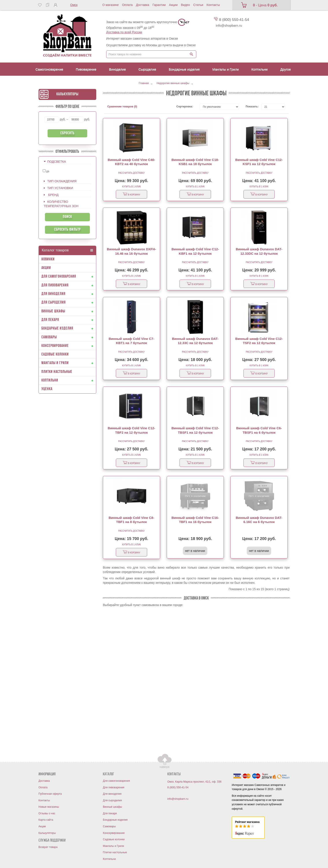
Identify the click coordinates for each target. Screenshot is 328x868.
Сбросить (67, 133)
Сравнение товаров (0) (122, 107)
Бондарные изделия (115, 820)
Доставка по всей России (124, 32)
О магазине (111, 5)
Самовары (109, 826)
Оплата (127, 5)
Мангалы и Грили (113, 846)
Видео (185, 5)
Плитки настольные (115, 852)
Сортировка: (185, 107)
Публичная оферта (50, 794)
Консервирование (114, 833)
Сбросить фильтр (67, 230)
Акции (173, 5)
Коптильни (109, 859)
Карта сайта (46, 820)
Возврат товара (48, 847)
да (46, 171)
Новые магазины (49, 807)
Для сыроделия (112, 800)
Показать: (250, 107)
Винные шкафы (112, 807)
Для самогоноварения (116, 781)
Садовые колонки (114, 839)
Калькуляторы (67, 94)
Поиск (67, 217)
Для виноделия (112, 794)
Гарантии (159, 5)
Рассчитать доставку (132, 173)
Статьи (198, 5)
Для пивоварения (114, 787)
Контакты (213, 5)
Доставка (143, 5)
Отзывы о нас (47, 813)
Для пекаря (110, 813)
